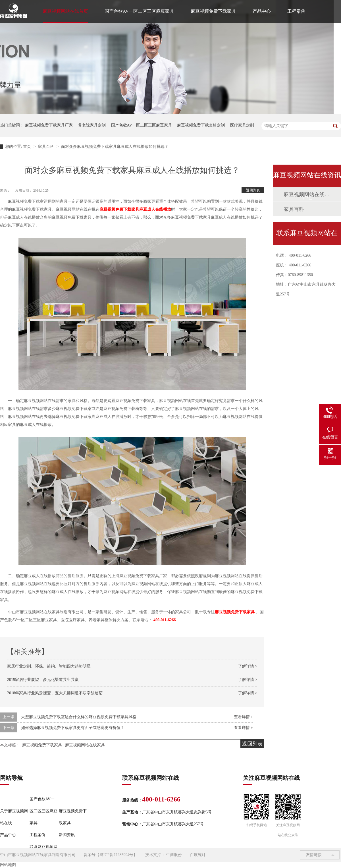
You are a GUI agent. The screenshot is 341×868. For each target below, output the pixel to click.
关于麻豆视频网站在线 (14, 817)
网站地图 (8, 865)
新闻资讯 (67, 835)
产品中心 (262, 11)
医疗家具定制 (242, 125)
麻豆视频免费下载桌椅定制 (201, 125)
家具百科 (47, 147)
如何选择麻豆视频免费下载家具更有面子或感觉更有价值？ (73, 728)
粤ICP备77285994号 (117, 855)
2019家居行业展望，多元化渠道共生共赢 (43, 680)
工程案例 (296, 11)
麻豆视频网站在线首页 (65, 11)
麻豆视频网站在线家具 (85, 745)
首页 (28, 147)
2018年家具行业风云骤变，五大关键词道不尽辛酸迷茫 (55, 693)
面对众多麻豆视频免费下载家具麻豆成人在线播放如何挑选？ (115, 147)
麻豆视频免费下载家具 (213, 11)
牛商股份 (174, 855)
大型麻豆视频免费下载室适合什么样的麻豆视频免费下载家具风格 (79, 717)
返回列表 (253, 190)
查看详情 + (243, 717)
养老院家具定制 (92, 125)
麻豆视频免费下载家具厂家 (49, 125)
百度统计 (198, 855)
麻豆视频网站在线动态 (307, 194)
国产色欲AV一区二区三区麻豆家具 (139, 11)
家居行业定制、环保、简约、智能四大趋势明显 (49, 666)
